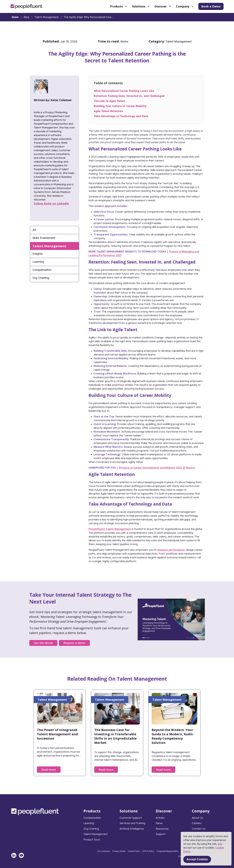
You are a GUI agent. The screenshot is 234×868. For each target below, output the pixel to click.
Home (15, 17)
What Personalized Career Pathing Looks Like (124, 91)
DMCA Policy (148, 851)
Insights (38, 254)
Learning (38, 262)
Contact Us (199, 829)
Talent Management (46, 17)
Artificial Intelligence (132, 829)
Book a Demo (211, 6)
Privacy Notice (119, 851)
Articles (160, 818)
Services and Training (132, 823)
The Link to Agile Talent (109, 101)
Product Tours (92, 840)
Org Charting (41, 278)
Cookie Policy (134, 851)
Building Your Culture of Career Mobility (120, 106)
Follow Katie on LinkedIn (51, 203)
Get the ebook (43, 643)
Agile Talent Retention (108, 111)
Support (161, 834)
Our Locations (104, 851)
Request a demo (74, 643)
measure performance (171, 550)
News (159, 823)
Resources (162, 829)
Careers (197, 823)
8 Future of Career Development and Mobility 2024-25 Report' (157, 468)
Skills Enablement (44, 238)
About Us (197, 818)
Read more (49, 770)
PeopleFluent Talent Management (110, 529)
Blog (26, 17)
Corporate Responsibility (168, 851)
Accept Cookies (197, 859)
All (34, 230)
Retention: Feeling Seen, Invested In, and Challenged (129, 96)
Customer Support (131, 818)
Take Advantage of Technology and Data (121, 116)
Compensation (42, 270)
